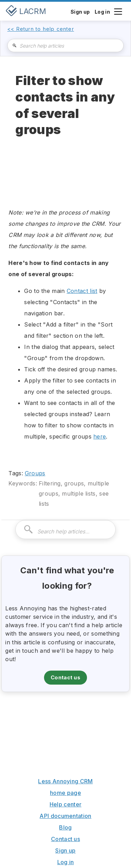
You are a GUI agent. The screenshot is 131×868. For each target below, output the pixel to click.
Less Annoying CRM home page (65, 787)
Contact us (65, 677)
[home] (26, 11)
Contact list (82, 291)
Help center (65, 804)
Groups (35, 473)
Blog (65, 827)
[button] (118, 11)
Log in (66, 862)
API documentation (65, 816)
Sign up (65, 850)
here (100, 436)
